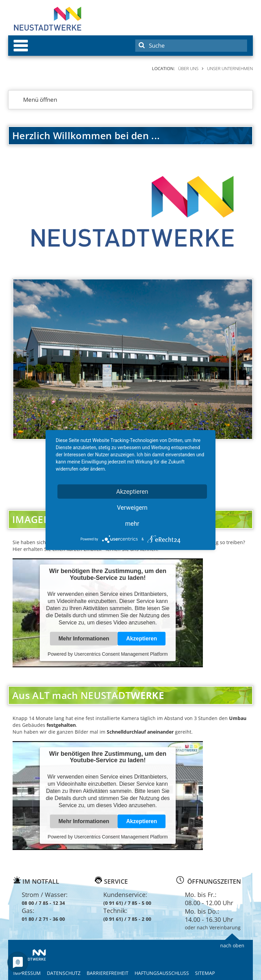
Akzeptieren (142, 639)
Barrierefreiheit (108, 973)
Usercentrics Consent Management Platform (121, 654)
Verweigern (132, 508)
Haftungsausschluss (162, 973)
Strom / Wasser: (45, 895)
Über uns (188, 68)
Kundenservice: (125, 895)
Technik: (115, 911)
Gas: (28, 911)
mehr (132, 524)
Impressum (27, 973)
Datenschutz (64, 973)
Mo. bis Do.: (202, 911)
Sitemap (205, 973)
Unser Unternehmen (230, 68)
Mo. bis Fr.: (201, 895)
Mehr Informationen (84, 639)
